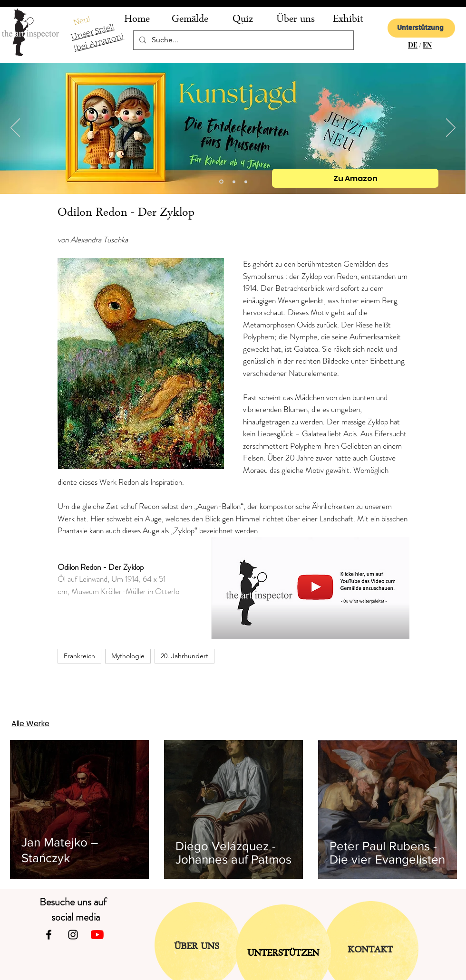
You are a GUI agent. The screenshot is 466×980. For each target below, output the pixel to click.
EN (427, 45)
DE (413, 45)
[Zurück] (15, 128)
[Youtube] (97, 935)
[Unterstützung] (421, 28)
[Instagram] (73, 935)
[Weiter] (451, 128)
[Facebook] (49, 935)
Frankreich (79, 656)
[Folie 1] (246, 182)
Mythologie (128, 656)
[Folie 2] (234, 182)
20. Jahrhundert (184, 656)
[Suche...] (243, 40)
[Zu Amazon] (355, 178)
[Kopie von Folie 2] (221, 182)
